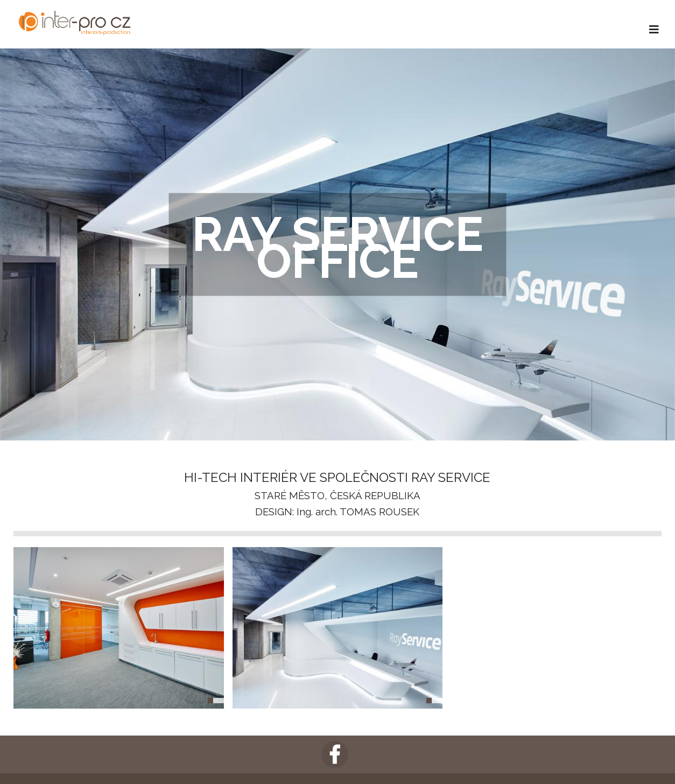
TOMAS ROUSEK (379, 512)
